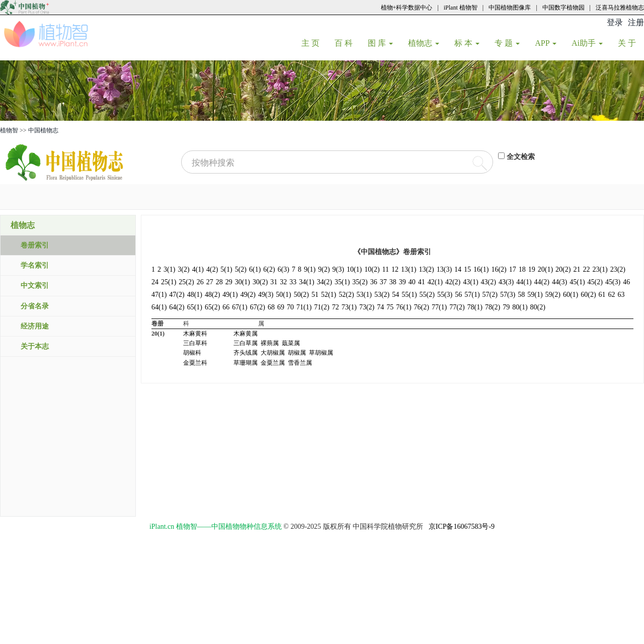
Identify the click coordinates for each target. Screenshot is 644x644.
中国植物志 (43, 130)
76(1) (404, 307)
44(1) (524, 282)
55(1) (409, 295)
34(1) (306, 282)
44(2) (542, 282)
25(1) (169, 282)
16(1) (481, 269)
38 (393, 282)
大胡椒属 (273, 353)
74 (380, 307)
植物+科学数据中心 (407, 8)
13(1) (409, 269)
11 (386, 269)
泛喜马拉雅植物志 (620, 8)
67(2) (258, 307)
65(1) (195, 307)
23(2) (618, 269)
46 (626, 282)
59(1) (535, 295)
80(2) (538, 307)
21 (577, 269)
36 (374, 282)
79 (506, 307)
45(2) (595, 282)
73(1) (349, 307)
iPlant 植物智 (461, 8)
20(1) (545, 269)
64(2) (177, 307)
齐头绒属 (246, 353)
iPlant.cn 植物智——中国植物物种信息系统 (216, 527)
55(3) (445, 295)
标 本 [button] (467, 43)
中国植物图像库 (510, 8)
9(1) (310, 269)
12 (395, 269)
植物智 (9, 130)
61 (602, 295)
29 (229, 282)
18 (522, 269)
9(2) (324, 269)
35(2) (360, 282)
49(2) (248, 295)
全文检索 (521, 157)
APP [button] (546, 43)
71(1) (304, 307)
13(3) (444, 269)
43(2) (489, 282)
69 (281, 307)
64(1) (159, 307)
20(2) (563, 269)
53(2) (382, 295)
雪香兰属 (300, 363)
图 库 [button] (380, 43)
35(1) (342, 282)
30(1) (243, 282)
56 (458, 295)
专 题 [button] (507, 43)
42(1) (435, 282)
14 (458, 269)
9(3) (338, 269)
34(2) (325, 282)
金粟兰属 (273, 363)
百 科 (347, 43)
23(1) (600, 269)
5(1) (226, 269)
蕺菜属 (291, 343)
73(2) (367, 307)
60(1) (571, 295)
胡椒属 (297, 353)
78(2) (493, 307)
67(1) (239, 307)
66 (226, 307)
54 (395, 295)
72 (336, 307)
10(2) (372, 269)
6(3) (284, 269)
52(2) (346, 295)
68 (271, 307)
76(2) (422, 307)
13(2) (426, 269)
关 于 (631, 43)
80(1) (520, 307)
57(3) (508, 295)
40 (412, 282)
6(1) (255, 269)
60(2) (588, 295)
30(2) (260, 282)
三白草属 (246, 343)
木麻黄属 (246, 334)
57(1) (472, 295)
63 (621, 295)
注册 (636, 22)
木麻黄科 (195, 334)
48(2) (212, 295)
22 (586, 269)
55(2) (427, 295)
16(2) (499, 269)
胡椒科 (192, 353)
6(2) (269, 269)
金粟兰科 (195, 363)
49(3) (266, 295)
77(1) (439, 307)
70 (290, 307)
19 (532, 269)
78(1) (475, 307)
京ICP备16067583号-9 (462, 527)
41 (422, 282)
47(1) (159, 295)
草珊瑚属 (246, 363)
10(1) (354, 269)
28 (219, 282)
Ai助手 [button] (587, 43)
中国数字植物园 (563, 8)
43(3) (506, 282)
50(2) (301, 295)
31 (274, 282)
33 (293, 282)
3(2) (183, 269)
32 (283, 282)
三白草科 (195, 343)
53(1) (364, 295)
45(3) (613, 282)
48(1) (195, 295)
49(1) (230, 295)
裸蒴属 (270, 343)
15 (467, 269)
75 (390, 307)
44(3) (559, 282)
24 (155, 282)
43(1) (470, 282)
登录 (615, 22)
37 (383, 282)
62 (612, 295)
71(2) (321, 307)
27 (210, 282)
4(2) (212, 269)
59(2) (553, 295)
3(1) (169, 269)
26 (200, 282)
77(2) (457, 307)
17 (513, 269)
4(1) (198, 269)
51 (315, 295)
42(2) (453, 282)
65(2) (212, 307)
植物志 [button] (424, 43)
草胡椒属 (321, 353)
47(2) (177, 295)
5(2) (241, 269)
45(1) (577, 282)
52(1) (329, 295)
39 (403, 282)
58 (521, 295)
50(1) (283, 295)
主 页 (314, 43)
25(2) (186, 282)
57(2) (490, 295)
